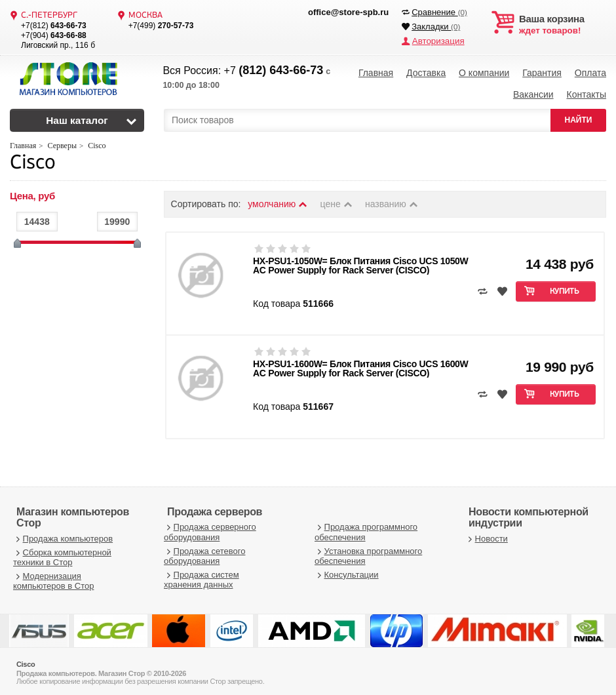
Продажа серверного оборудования (210, 528)
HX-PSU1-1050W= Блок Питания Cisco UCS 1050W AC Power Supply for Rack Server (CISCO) (360, 262)
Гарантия (542, 72)
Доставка (426, 72)
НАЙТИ (579, 116)
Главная (376, 72)
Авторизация (437, 41)
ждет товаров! (563, 25)
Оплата (590, 72)
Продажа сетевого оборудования (204, 552)
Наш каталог (77, 116)
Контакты (586, 92)
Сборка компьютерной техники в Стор (62, 554)
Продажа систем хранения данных (202, 576)
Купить (565, 288)
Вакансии (533, 92)
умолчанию (278, 200)
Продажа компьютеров (63, 535)
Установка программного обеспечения (368, 552)
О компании (484, 72)
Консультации (347, 571)
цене (337, 200)
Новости (487, 535)
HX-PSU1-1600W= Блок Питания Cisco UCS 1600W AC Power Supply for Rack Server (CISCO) (360, 365)
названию (392, 200)
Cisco (32, 160)
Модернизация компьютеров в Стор (53, 577)
